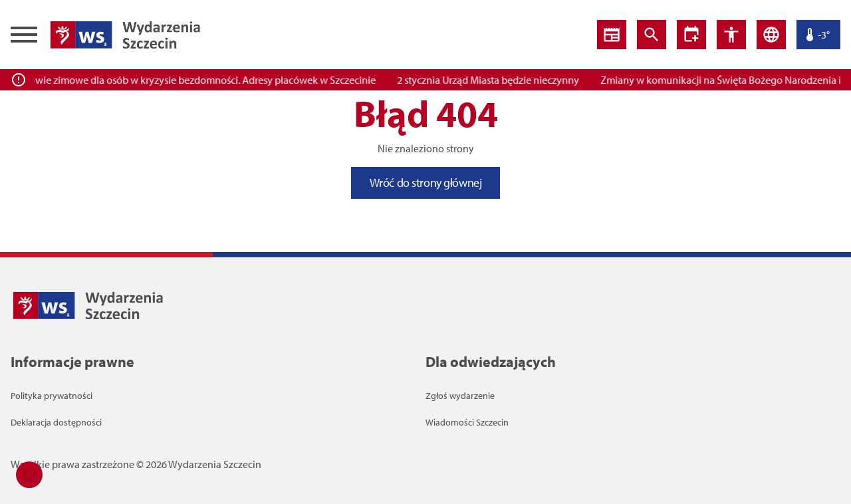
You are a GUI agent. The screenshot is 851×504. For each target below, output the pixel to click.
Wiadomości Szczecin (467, 422)
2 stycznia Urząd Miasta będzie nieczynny (493, 80)
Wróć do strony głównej (426, 183)
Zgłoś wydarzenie (460, 396)
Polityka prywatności (52, 396)
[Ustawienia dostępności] (691, 35)
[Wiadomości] (612, 35)
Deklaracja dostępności (56, 422)
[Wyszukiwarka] (652, 35)
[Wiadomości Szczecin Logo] (125, 35)
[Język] (771, 35)
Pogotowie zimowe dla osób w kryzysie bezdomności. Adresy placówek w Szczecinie (193, 80)
